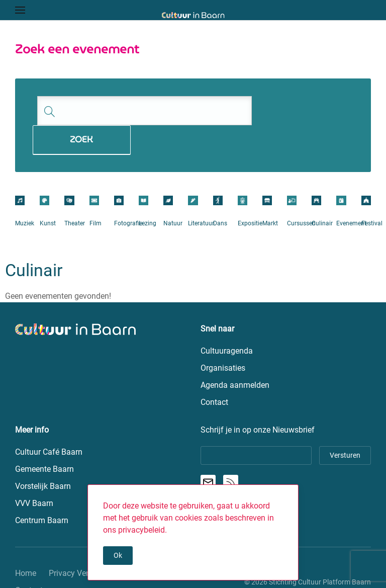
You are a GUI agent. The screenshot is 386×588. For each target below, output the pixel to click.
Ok (118, 555)
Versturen (345, 427)
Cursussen (301, 194)
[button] (20, 10)
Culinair (322, 194)
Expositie (250, 194)
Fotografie (128, 194)
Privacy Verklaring (81, 544)
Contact (29, 562)
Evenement (351, 194)
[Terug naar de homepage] (193, 15)
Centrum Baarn (42, 492)
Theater (75, 194)
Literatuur (201, 194)
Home (26, 544)
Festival (372, 194)
